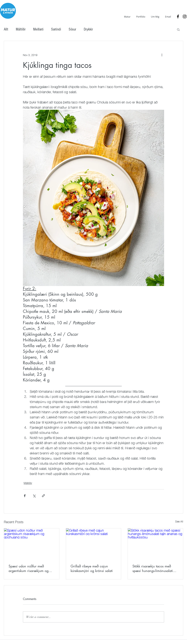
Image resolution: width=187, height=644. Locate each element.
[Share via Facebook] (25, 496)
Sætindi (56, 29)
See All (179, 521)
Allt (6, 29)
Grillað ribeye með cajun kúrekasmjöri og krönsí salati (92, 568)
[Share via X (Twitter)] (34, 496)
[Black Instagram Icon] (185, 16)
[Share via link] (43, 496)
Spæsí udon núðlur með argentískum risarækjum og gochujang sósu (29, 568)
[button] (178, 29)
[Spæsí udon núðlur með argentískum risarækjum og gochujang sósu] (32, 544)
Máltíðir (21, 29)
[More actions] (162, 55)
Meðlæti (38, 29)
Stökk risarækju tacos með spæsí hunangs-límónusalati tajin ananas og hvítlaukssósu (154, 568)
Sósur (72, 29)
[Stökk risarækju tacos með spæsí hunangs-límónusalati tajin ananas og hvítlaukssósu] (155, 544)
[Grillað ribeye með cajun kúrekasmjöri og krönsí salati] (94, 544)
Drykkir (88, 29)
